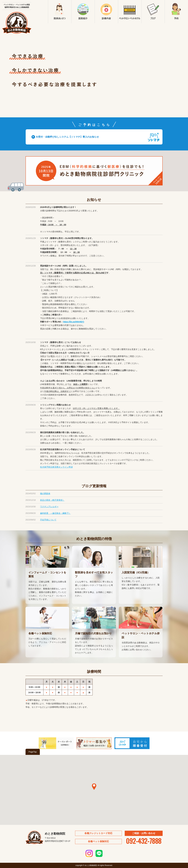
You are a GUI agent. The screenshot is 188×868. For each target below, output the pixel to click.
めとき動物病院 (17, 23)
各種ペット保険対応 (98, 841)
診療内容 (106, 12)
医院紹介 (83, 12)
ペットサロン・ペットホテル (130, 12)
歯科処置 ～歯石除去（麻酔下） (55, 513)
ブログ (153, 12)
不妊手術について (48, 520)
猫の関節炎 (45, 493)
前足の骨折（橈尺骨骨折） (52, 500)
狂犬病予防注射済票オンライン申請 (56, 467)
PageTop (33, 752)
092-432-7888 (144, 841)
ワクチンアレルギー (49, 507)
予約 (176, 12)
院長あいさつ (60, 12)
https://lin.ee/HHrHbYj (74, 322)
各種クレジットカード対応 (98, 833)
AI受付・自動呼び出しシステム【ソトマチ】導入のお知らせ (67, 137)
